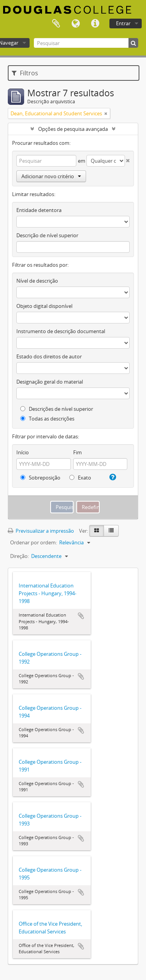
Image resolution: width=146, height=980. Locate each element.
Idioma (76, 24)
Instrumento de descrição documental (61, 331)
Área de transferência (56, 24)
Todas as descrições (47, 419)
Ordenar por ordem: (33, 542)
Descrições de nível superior (57, 409)
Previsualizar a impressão (41, 531)
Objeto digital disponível (44, 306)
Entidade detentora (39, 210)
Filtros (25, 73)
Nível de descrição (37, 281)
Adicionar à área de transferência (81, 616)
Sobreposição (40, 478)
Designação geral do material (50, 382)
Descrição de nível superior (47, 235)
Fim (77, 452)
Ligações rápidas (95, 24)
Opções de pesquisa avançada (73, 129)
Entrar (123, 23)
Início (23, 452)
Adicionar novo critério (51, 176)
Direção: (19, 556)
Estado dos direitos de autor (49, 356)
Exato (80, 478)
